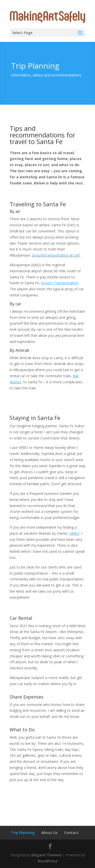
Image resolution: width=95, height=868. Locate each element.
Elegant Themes (46, 855)
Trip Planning (23, 833)
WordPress (48, 861)
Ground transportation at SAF (56, 255)
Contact (71, 833)
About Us (49, 833)
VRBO (74, 533)
